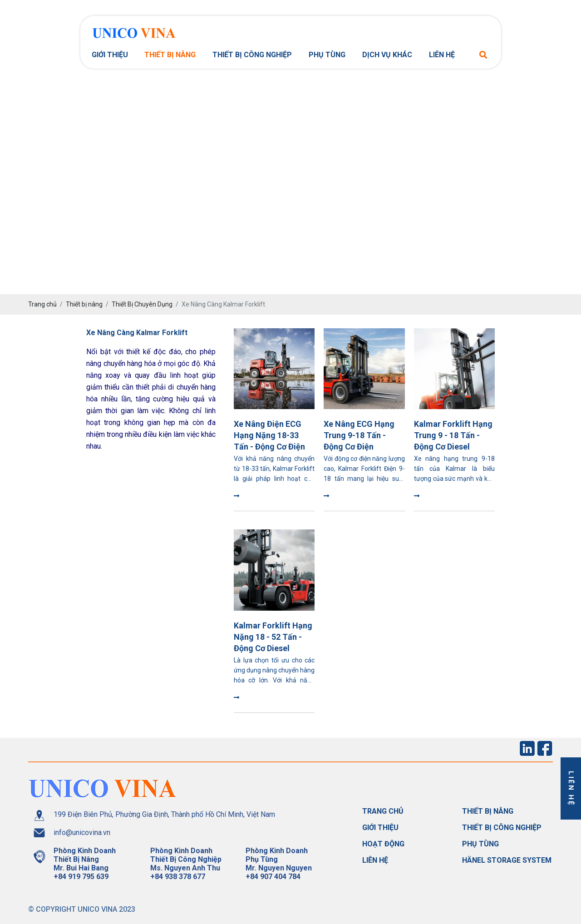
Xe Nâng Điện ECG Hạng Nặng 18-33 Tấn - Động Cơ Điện (269, 435)
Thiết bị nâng (170, 55)
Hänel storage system (507, 860)
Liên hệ (442, 55)
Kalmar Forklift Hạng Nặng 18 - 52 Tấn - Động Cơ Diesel (273, 637)
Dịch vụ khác (387, 55)
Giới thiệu (110, 55)
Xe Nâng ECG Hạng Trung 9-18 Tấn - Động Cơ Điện (359, 435)
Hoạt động (383, 844)
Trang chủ (383, 811)
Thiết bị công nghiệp (252, 55)
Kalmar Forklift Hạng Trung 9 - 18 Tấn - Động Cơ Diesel (453, 435)
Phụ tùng (327, 55)
